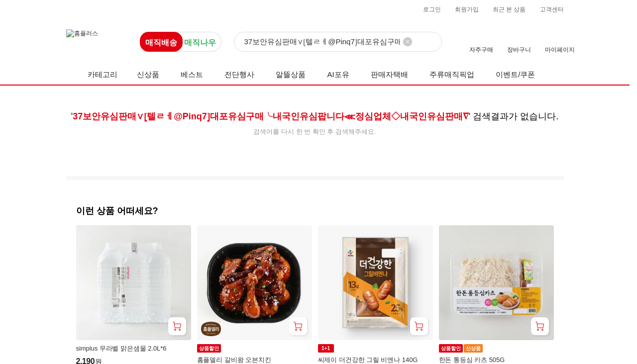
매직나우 (200, 43)
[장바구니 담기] (177, 326)
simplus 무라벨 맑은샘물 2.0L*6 (121, 348)
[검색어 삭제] (408, 42)
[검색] (338, 42)
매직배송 (161, 43)
